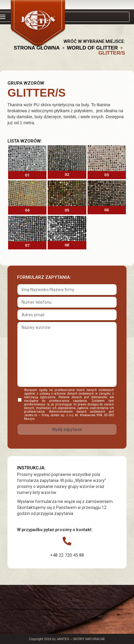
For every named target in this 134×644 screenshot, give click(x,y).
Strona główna (37, 48)
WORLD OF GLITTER (92, 48)
